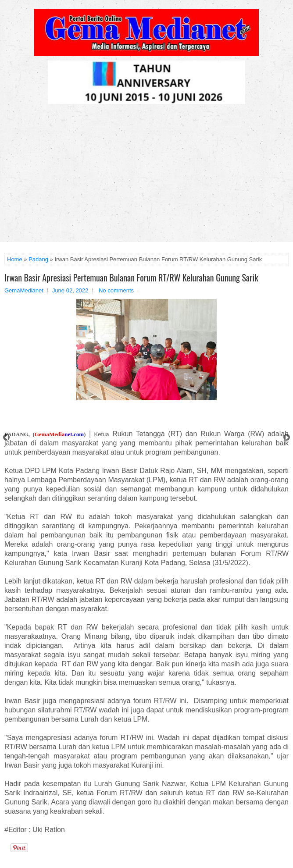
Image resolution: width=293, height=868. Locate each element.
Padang (38, 259)
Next (287, 437)
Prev (6, 437)
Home (15, 259)
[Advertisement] (146, 176)
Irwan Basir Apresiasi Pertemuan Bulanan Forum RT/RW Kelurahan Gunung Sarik (131, 277)
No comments (116, 290)
